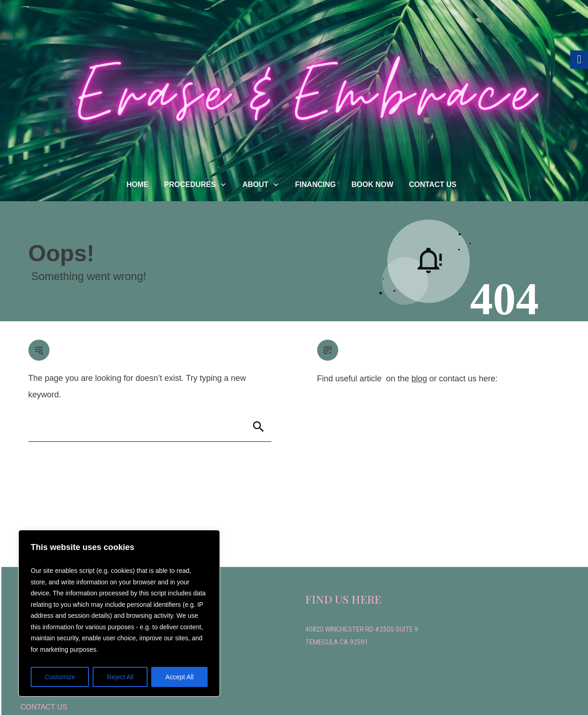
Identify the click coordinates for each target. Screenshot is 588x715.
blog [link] (419, 379)
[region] (119, 613)
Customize (60, 677)
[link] (137, 185)
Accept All (179, 677)
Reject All (120, 677)
